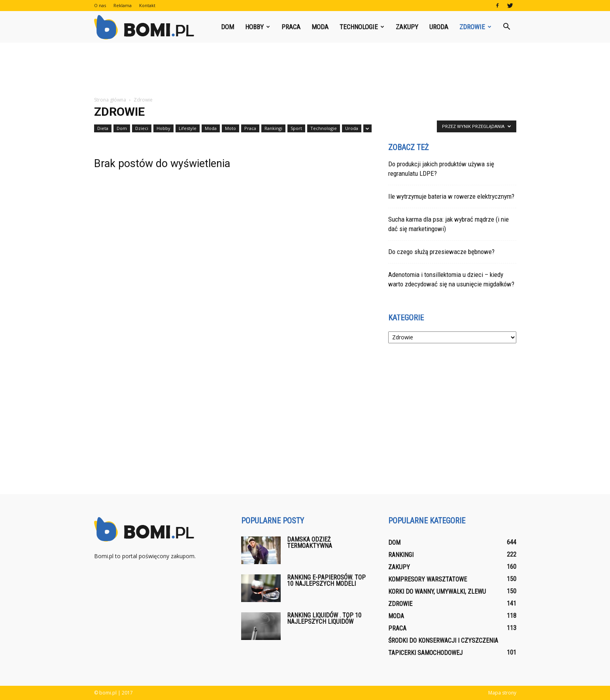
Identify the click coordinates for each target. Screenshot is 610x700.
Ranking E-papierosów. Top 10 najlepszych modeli (326, 581)
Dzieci (142, 128)
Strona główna (110, 100)
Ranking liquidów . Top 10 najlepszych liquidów (324, 618)
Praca (291, 27)
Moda (320, 27)
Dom (228, 27)
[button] (507, 27)
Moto (230, 128)
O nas (100, 5)
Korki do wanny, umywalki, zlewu (437, 592)
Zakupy (407, 27)
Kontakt (147, 5)
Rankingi (273, 128)
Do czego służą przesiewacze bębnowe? (441, 252)
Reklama (123, 5)
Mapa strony (502, 693)
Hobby (258, 27)
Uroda (439, 27)
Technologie (362, 27)
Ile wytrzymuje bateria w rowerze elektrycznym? (451, 196)
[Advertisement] (305, 70)
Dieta (103, 128)
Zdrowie (475, 27)
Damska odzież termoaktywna (310, 543)
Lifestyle (188, 128)
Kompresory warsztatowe (428, 579)
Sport (296, 128)
